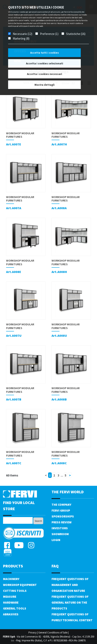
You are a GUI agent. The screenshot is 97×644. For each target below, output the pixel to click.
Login (56, 540)
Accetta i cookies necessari (45, 74)
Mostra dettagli (45, 85)
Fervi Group (61, 510)
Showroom (60, 534)
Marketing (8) (21, 38)
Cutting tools (15, 591)
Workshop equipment (20, 585)
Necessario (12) (23, 34)
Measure (10, 597)
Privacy (32, 633)
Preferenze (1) (49, 34)
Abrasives (11, 614)
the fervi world (68, 492)
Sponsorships (63, 516)
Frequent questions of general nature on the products (70, 602)
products (13, 566)
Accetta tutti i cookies (45, 53)
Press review (61, 522)
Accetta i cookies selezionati (45, 63)
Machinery (11, 579)
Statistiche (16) (76, 34)
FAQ (55, 566)
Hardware (11, 602)
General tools (15, 608)
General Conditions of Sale (53, 633)
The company (61, 505)
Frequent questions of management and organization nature (70, 585)
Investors (60, 528)
